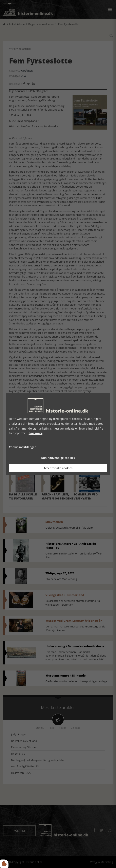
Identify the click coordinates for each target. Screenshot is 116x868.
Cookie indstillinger (22, 447)
